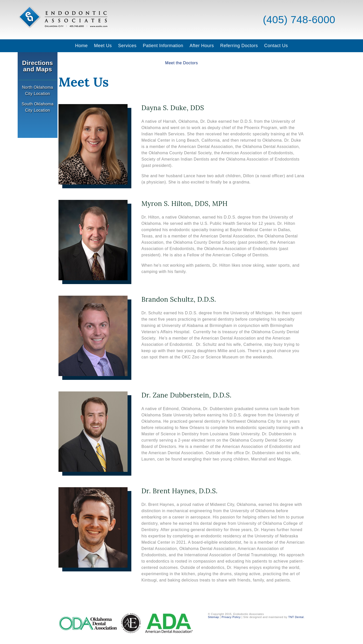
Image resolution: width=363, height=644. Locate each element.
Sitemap (214, 617)
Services (127, 46)
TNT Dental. (296, 617)
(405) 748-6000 (298, 20)
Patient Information (163, 46)
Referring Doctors (239, 46)
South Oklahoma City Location (38, 107)
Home (81, 46)
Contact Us (276, 46)
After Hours (202, 46)
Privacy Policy (231, 617)
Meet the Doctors (181, 63)
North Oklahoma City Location (38, 90)
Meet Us (103, 46)
